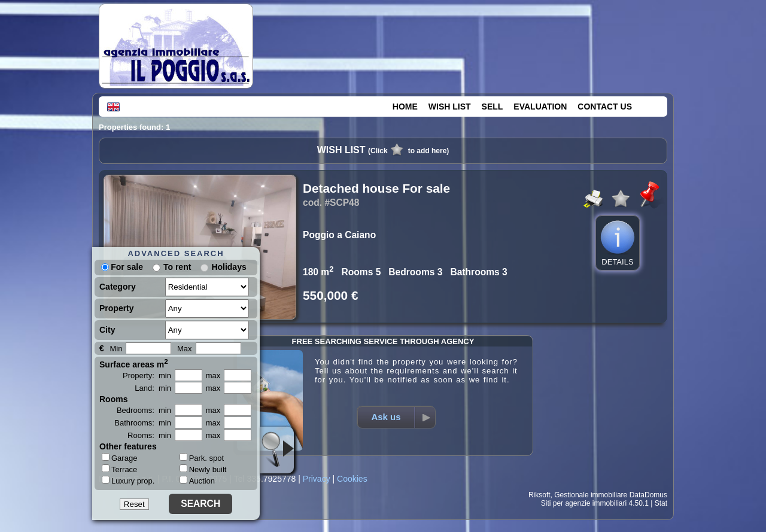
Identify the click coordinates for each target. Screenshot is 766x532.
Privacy (317, 479)
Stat (661, 503)
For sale (122, 267)
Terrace (119, 469)
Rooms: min (149, 435)
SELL (493, 107)
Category (118, 287)
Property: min (147, 376)
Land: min (153, 388)
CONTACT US (605, 107)
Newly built (203, 469)
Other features (128, 446)
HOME (405, 107)
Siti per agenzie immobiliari (584, 503)
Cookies (352, 479)
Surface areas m (134, 363)
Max (185, 349)
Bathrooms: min (143, 423)
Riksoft (539, 495)
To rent (177, 267)
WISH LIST (450, 107)
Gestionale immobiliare (591, 495)
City (107, 330)
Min (116, 349)
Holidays (229, 267)
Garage (119, 458)
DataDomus (648, 495)
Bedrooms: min (144, 410)
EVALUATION (540, 107)
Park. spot (202, 458)
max (213, 376)
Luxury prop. (128, 481)
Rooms (113, 399)
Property (117, 308)
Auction (197, 481)
